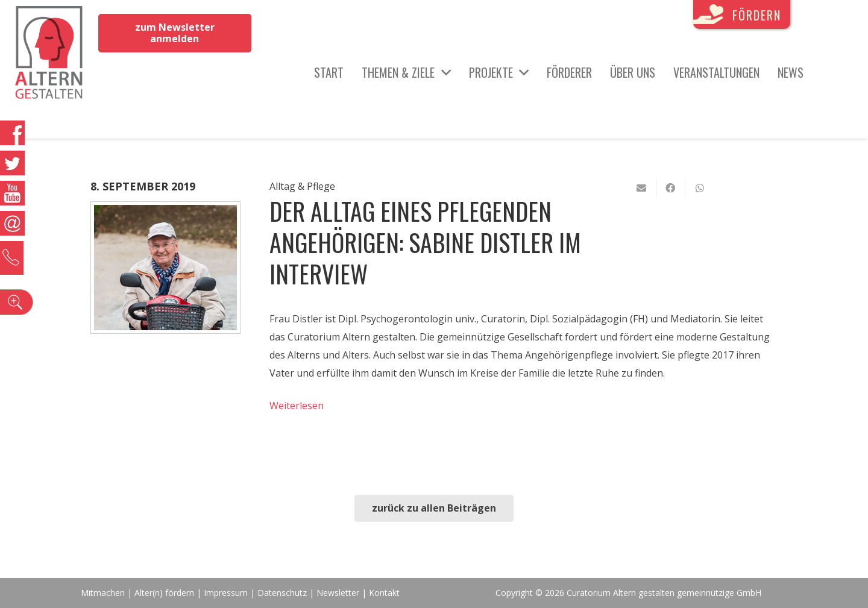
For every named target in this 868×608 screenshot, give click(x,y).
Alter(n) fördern (164, 593)
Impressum (226, 593)
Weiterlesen (297, 406)
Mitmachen (103, 593)
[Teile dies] (671, 188)
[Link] (49, 54)
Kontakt (384, 593)
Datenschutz (282, 593)
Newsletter (339, 593)
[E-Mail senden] (642, 188)
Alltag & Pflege (302, 186)
